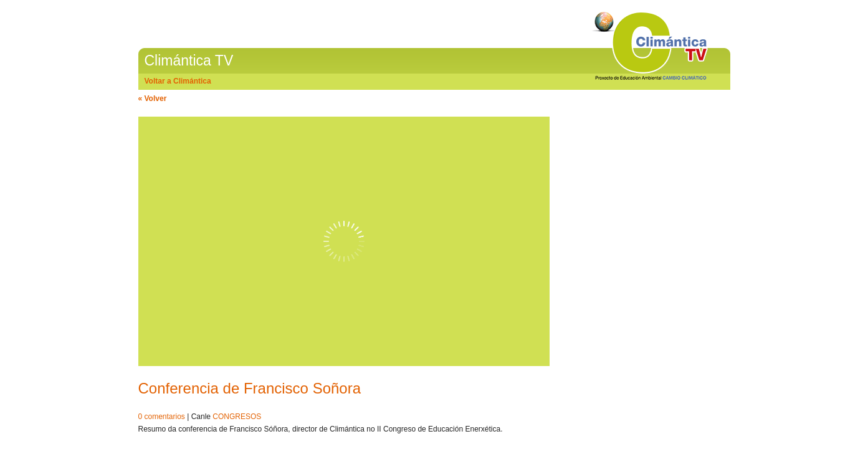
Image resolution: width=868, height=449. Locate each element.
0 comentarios (162, 417)
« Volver (153, 99)
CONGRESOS (237, 417)
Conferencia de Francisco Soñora (250, 388)
